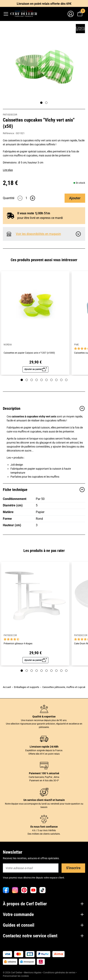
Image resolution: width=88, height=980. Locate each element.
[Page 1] (41, 103)
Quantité (9, 198)
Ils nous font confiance (44, 827)
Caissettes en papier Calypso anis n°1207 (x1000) (29, 353)
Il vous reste (34, 213)
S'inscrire (73, 868)
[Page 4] (37, 380)
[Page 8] (56, 380)
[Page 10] (66, 380)
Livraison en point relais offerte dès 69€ (44, 4)
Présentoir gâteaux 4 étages (18, 644)
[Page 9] (61, 380)
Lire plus (8, 170)
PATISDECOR (10, 115)
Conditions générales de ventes (59, 973)
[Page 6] (46, 380)
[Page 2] (46, 103)
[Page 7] (51, 380)
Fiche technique (44, 490)
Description (44, 408)
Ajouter (75, 198)
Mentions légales (33, 973)
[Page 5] (42, 380)
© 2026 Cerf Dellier (13, 973)
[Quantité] (26, 198)
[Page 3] (32, 380)
